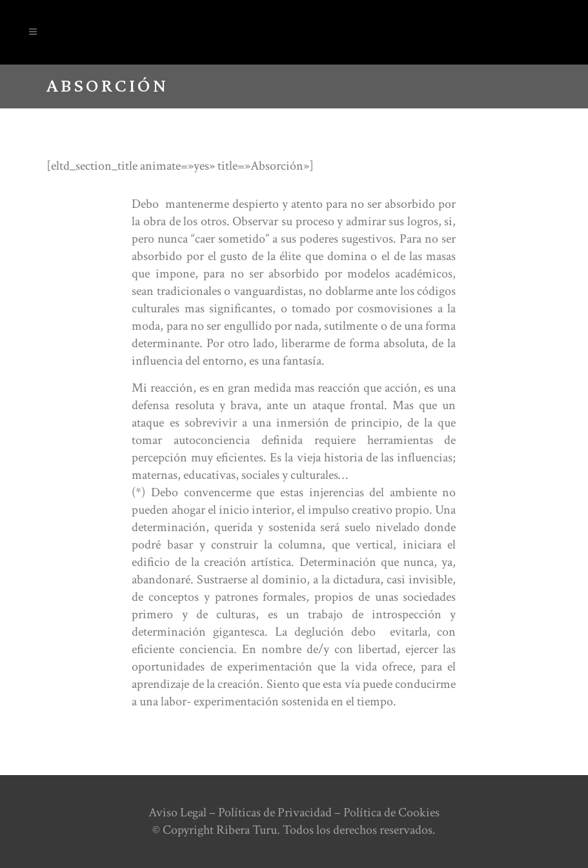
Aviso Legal (177, 812)
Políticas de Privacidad (275, 812)
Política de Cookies (391, 812)
